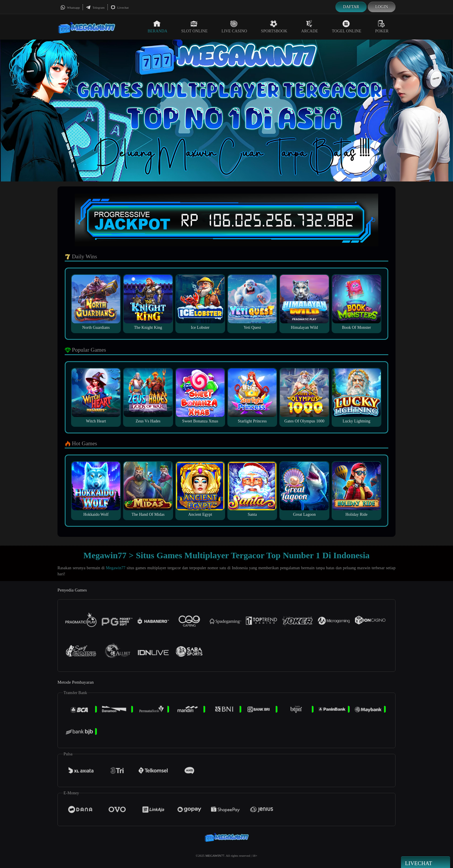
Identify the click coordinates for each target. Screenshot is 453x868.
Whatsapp (70, 8)
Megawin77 (116, 568)
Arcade (310, 27)
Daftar (351, 7)
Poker (382, 27)
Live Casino (234, 27)
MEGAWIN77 (215, 856)
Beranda (157, 27)
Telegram (95, 8)
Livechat (120, 8)
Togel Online (347, 27)
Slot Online (194, 27)
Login (382, 7)
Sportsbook (274, 27)
